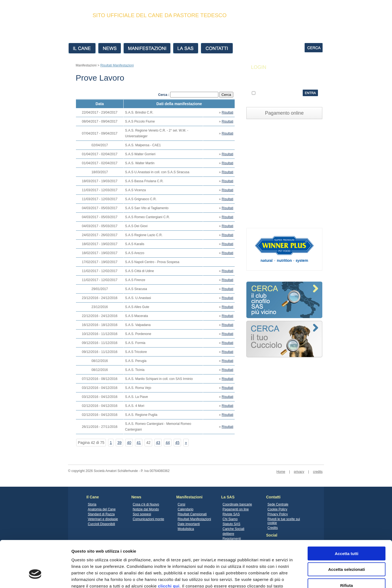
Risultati (227, 112)
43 (158, 443)
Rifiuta (347, 548)
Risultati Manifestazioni (117, 65)
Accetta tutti (347, 516)
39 (120, 443)
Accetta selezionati (346, 532)
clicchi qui (169, 549)
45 (177, 443)
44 (168, 443)
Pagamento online (284, 113)
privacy (299, 472)
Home (281, 472)
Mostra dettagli (286, 577)
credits (318, 472)
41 (139, 443)
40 (129, 443)
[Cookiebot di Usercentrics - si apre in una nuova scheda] (35, 577)
